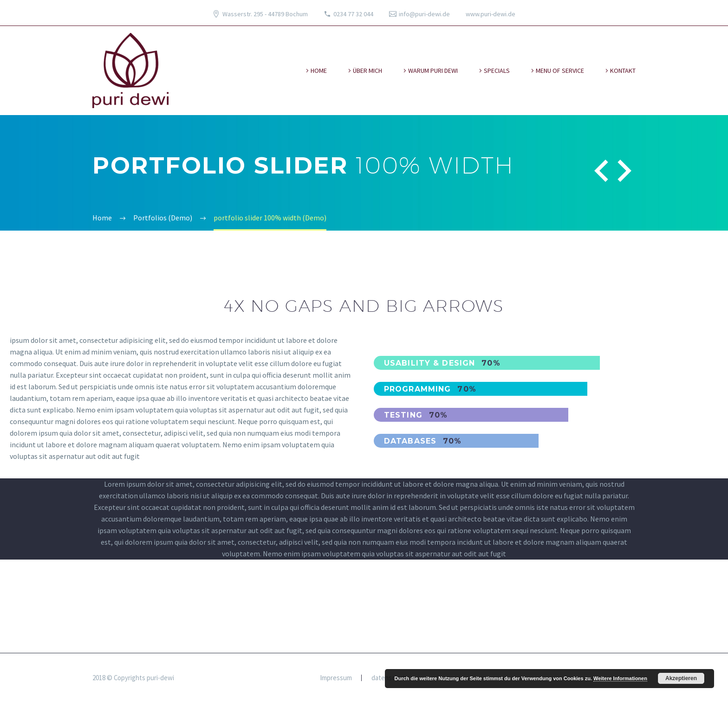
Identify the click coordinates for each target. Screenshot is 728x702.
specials (497, 71)
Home (319, 71)
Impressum (336, 678)
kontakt (623, 71)
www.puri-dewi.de (491, 14)
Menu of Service (560, 71)
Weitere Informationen (620, 678)
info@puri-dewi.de (424, 14)
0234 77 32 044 (353, 14)
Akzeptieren (681, 678)
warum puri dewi (433, 71)
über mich (367, 71)
